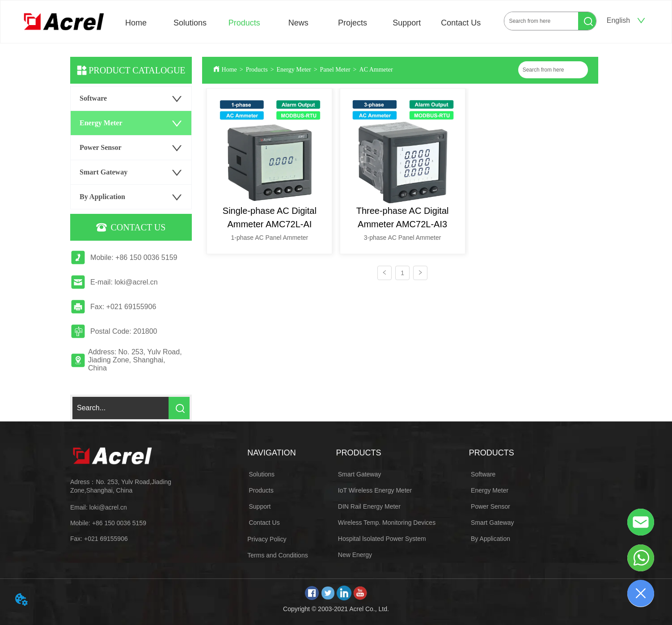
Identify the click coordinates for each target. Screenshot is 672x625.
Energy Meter (294, 70)
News (298, 23)
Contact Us (461, 23)
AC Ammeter (376, 70)
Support (407, 23)
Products (244, 23)
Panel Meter (335, 70)
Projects (353, 23)
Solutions (190, 23)
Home (136, 23)
